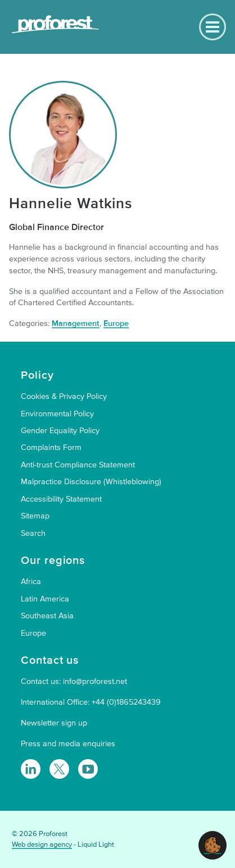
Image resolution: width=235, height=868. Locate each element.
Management (76, 323)
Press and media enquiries (68, 744)
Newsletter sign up (54, 723)
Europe (116, 323)
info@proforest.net (95, 681)
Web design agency (42, 844)
